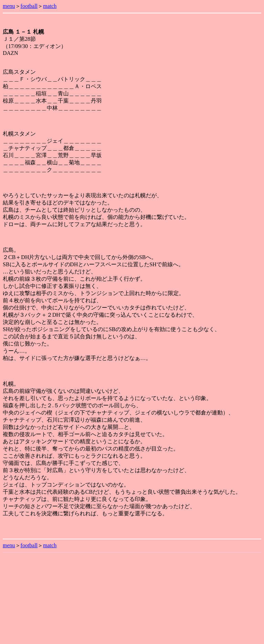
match (50, 6)
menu (9, 6)
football (29, 6)
